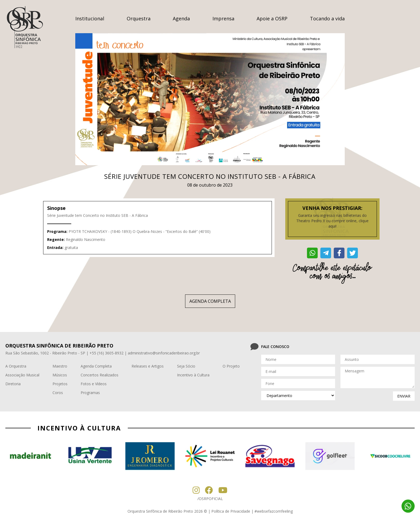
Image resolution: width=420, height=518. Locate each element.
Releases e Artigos (148, 366)
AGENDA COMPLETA (210, 301)
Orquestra (139, 18)
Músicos (60, 375)
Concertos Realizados (100, 375)
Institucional (90, 18)
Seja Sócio (186, 366)
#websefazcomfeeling (274, 511)
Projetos (60, 384)
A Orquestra (16, 366)
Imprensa (223, 18)
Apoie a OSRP (272, 18)
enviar (404, 396)
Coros (58, 393)
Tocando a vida (327, 18)
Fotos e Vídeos (94, 384)
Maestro (60, 366)
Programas (90, 393)
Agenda (181, 18)
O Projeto (231, 366)
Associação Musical (22, 375)
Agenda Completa (96, 366)
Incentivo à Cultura (193, 375)
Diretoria (13, 384)
